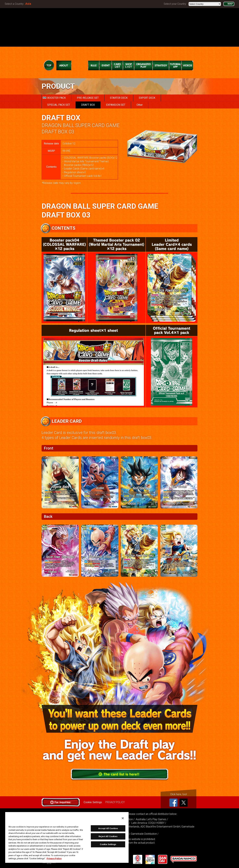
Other (140, 105)
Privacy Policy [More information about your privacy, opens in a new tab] (54, 858)
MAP (230, 4)
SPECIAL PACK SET (59, 105)
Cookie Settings (93, 802)
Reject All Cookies (108, 836)
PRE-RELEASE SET (88, 98)
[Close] (123, 818)
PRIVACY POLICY (115, 802)
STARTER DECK (119, 98)
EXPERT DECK (147, 98)
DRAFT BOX (88, 105)
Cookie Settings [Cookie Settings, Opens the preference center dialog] (108, 844)
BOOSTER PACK (54, 98)
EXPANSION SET (116, 105)
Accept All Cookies (108, 828)
